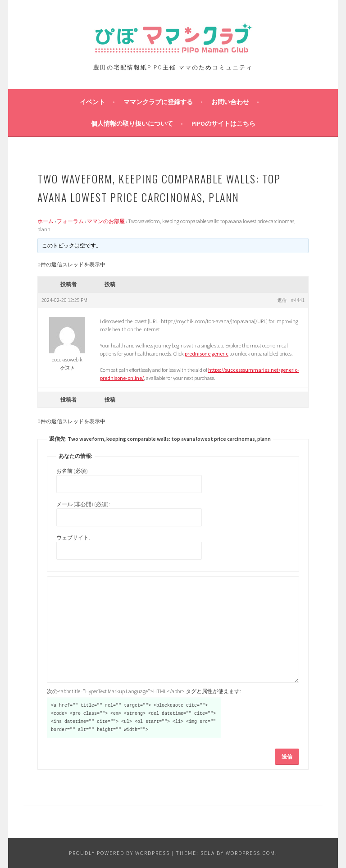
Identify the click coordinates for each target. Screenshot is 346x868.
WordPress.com (250, 853)
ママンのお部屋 (106, 221)
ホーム (46, 221)
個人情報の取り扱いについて (132, 123)
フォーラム (70, 221)
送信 (287, 756)
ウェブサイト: (73, 537)
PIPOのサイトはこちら (223, 123)
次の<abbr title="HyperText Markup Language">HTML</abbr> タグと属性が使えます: (144, 691)
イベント (92, 102)
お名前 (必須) (72, 471)
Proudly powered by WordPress (119, 853)
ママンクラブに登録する (158, 102)
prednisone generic (207, 354)
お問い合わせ (230, 102)
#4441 (298, 300)
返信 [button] (282, 300)
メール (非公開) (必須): (83, 504)
